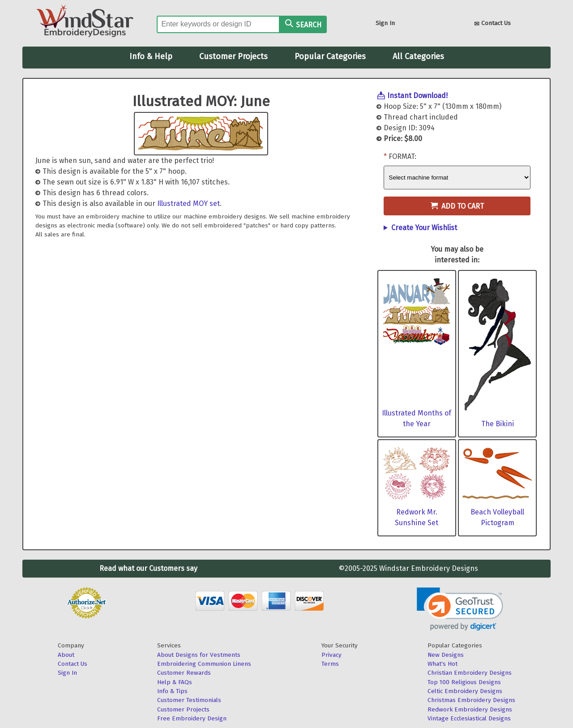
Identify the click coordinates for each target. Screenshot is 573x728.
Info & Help (151, 56)
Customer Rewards (184, 673)
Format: (402, 156)
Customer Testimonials (189, 700)
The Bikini (498, 424)
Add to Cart (457, 206)
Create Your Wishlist (424, 228)
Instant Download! (417, 96)
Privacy (331, 655)
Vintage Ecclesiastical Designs (469, 718)
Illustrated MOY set (188, 203)
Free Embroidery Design (192, 718)
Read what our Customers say (148, 568)
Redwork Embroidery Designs (470, 709)
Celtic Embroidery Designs (465, 691)
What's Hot (443, 664)
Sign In (385, 23)
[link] (460, 609)
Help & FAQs (175, 682)
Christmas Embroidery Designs (471, 700)
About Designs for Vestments (199, 655)
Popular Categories (330, 56)
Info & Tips (172, 691)
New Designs (446, 655)
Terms (330, 664)
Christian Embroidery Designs (470, 673)
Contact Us (492, 24)
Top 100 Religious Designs (464, 682)
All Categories (418, 56)
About (66, 655)
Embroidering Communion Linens (204, 664)
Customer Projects (233, 56)
